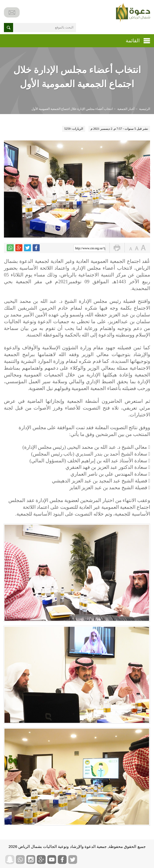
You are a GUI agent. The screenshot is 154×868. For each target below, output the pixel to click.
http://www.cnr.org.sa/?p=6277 (90, 248)
